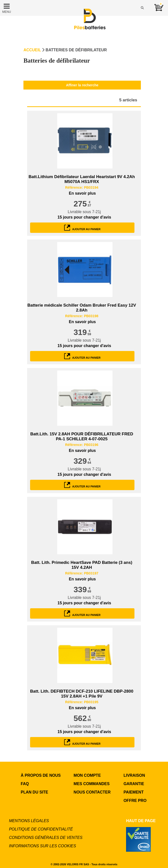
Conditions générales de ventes (46, 838)
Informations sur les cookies (42, 846)
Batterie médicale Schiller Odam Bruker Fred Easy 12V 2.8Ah (82, 308)
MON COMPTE (87, 775)
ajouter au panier (82, 228)
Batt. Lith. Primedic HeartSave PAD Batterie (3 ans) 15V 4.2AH (82, 565)
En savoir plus (82, 193)
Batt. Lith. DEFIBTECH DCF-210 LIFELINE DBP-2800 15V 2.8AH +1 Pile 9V (82, 694)
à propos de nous (41, 775)
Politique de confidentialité (41, 829)
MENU (7, 8)
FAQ (25, 784)
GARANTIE (134, 784)
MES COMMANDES (92, 784)
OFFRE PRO (135, 801)
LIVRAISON (134, 775)
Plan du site (34, 792)
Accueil (32, 50)
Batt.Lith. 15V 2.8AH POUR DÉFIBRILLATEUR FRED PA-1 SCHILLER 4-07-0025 (82, 436)
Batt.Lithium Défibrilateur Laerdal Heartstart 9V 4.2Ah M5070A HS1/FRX (82, 179)
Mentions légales (29, 821)
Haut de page (141, 821)
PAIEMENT (134, 792)
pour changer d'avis (84, 217)
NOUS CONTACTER (92, 792)
